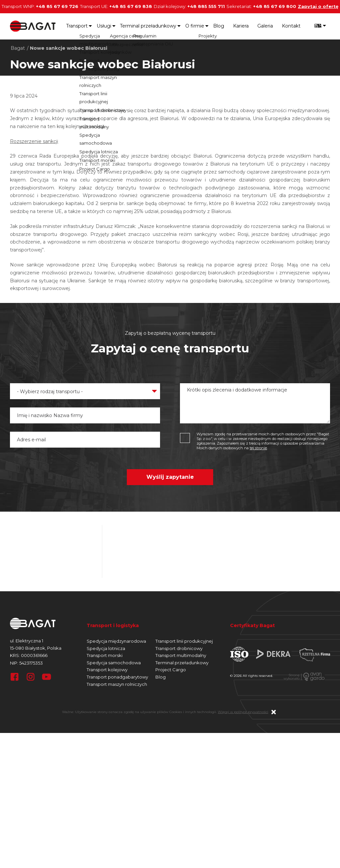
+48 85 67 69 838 (131, 6)
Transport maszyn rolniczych (117, 684)
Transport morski (105, 655)
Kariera (241, 26)
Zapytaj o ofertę (318, 6)
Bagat (18, 48)
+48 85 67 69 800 (275, 6)
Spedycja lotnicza (106, 648)
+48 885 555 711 (206, 6)
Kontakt (291, 26)
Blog (219, 26)
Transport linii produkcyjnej (184, 641)
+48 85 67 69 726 (57, 6)
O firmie (195, 26)
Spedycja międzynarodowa (116, 641)
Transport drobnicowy (179, 648)
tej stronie (258, 448)
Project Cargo (171, 670)
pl (318, 26)
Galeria (265, 26)
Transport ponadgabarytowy (117, 677)
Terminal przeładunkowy (148, 26)
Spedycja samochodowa (114, 663)
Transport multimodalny (181, 655)
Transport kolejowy (107, 670)
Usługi (104, 26)
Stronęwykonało (292, 677)
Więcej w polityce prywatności (243, 712)
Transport (77, 26)
